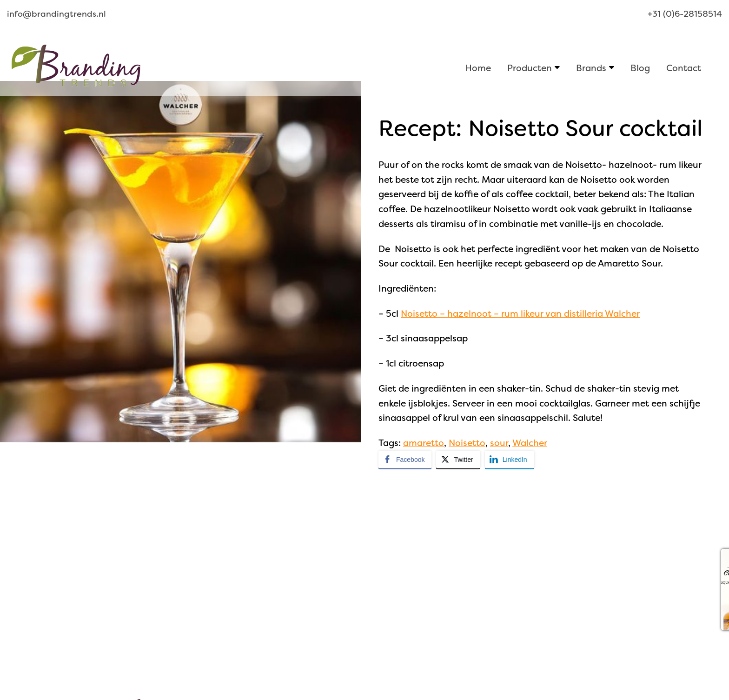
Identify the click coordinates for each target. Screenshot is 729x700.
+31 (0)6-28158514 (685, 14)
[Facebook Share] (405, 460)
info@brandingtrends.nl (56, 14)
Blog (640, 68)
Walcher (530, 443)
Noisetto (467, 443)
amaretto (424, 443)
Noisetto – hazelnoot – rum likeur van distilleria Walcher (520, 314)
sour (499, 443)
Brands (591, 68)
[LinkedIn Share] (510, 460)
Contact (684, 68)
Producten (530, 68)
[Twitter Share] (458, 460)
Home (478, 68)
